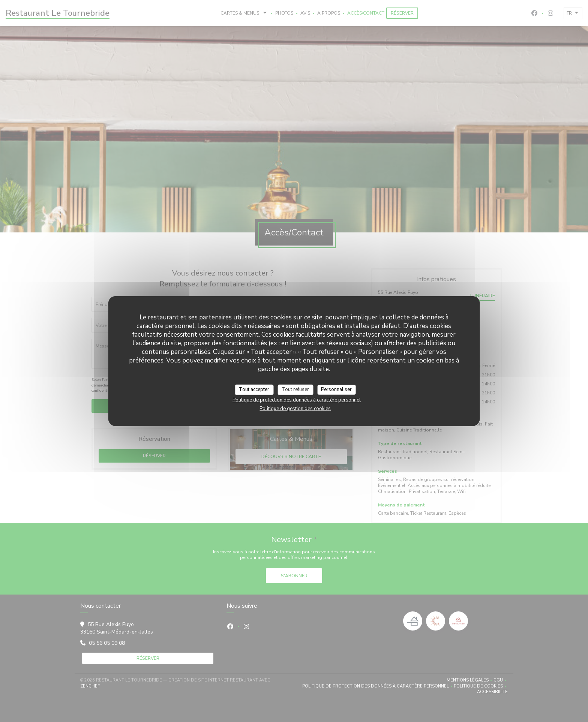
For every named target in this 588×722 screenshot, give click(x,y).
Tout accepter (254, 389)
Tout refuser (295, 389)
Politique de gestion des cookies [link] (295, 408)
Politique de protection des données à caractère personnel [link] (297, 400)
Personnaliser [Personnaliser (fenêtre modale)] (336, 389)
